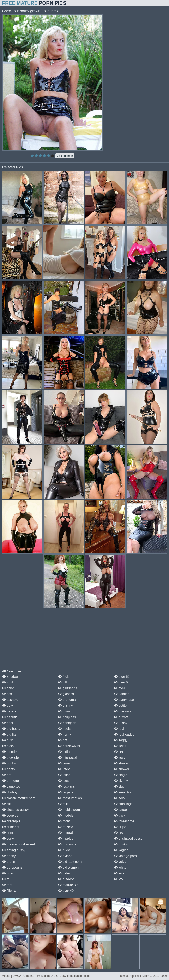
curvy (8, 839)
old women (68, 867)
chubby (10, 792)
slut (119, 787)
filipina (9, 891)
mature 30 (68, 885)
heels (64, 729)
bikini (8, 740)
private (121, 717)
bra (7, 775)
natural (65, 833)
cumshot (11, 827)
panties (122, 694)
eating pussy (14, 850)
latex (64, 769)
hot (63, 740)
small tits (123, 792)
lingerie (66, 792)
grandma (67, 700)
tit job (120, 827)
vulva (120, 862)
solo (119, 798)
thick (120, 815)
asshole (10, 700)
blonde (9, 752)
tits (118, 833)
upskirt (121, 844)
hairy (64, 711)
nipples (65, 839)
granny (65, 706)
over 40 (66, 891)
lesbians (66, 787)
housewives (69, 746)
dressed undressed (19, 844)
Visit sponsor (65, 156)
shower (122, 769)
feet (7, 885)
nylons (65, 856)
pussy (121, 723)
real (119, 729)
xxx (119, 879)
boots (8, 769)
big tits (9, 734)
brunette (10, 781)
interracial (67, 758)
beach (9, 711)
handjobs (67, 723)
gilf (62, 682)
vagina (121, 850)
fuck (63, 677)
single (121, 775)
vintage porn (125, 856)
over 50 (122, 677)
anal (8, 682)
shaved (122, 763)
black (8, 746)
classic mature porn (19, 798)
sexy (120, 758)
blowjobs (11, 758)
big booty (11, 729)
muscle (65, 827)
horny (64, 734)
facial (8, 873)
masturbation (70, 798)
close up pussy (15, 810)
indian (65, 752)
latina (64, 775)
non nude (67, 844)
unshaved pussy (128, 839)
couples (10, 815)
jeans (64, 763)
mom (64, 821)
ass (7, 694)
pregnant (123, 711)
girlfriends (67, 688)
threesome (124, 821)
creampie (11, 821)
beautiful (11, 717)
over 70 (122, 688)
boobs (9, 763)
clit (6, 804)
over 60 (122, 682)
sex (119, 752)
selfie (120, 746)
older (64, 873)
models (66, 815)
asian (8, 688)
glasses (66, 694)
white (120, 867)
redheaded (124, 734)
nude (64, 850)
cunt (8, 833)
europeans (12, 867)
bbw (7, 706)
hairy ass (67, 717)
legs (63, 781)
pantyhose (124, 700)
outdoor (66, 879)
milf (63, 804)
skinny (121, 781)
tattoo (120, 810)
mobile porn (69, 810)
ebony (9, 856)
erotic (8, 862)
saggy (121, 740)
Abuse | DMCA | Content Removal (24, 976)
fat (6, 879)
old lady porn (70, 862)
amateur (10, 677)
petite (120, 706)
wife (119, 873)
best (8, 723)
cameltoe (11, 787)
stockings (123, 804)
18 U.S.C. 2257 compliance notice (68, 976)
